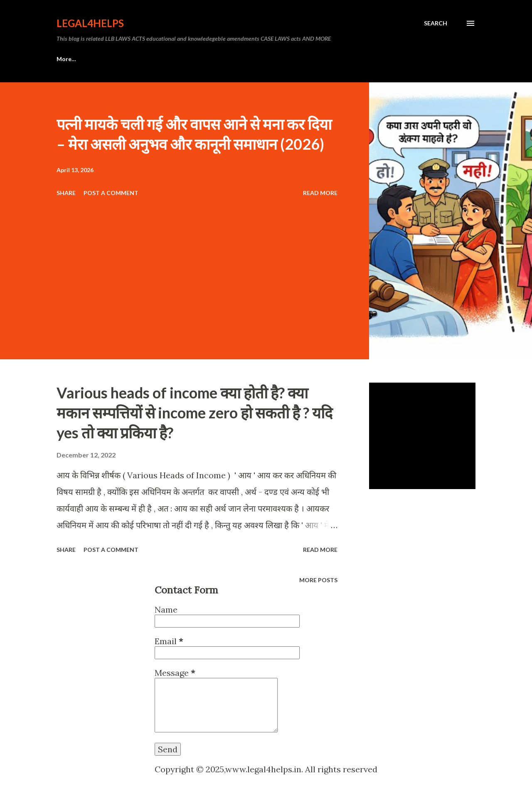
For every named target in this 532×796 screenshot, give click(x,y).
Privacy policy (171, 59)
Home (65, 59)
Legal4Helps (90, 23)
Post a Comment (111, 193)
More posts (318, 580)
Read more (320, 193)
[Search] (436, 23)
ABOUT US (113, 59)
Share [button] (66, 193)
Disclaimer (229, 59)
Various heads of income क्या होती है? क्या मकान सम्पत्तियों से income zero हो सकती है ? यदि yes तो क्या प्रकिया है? (195, 413)
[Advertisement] (197, 262)
